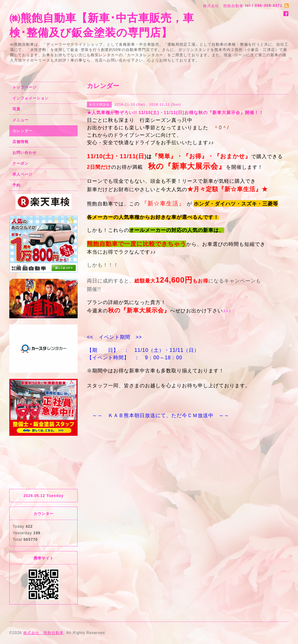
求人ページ (23, 174)
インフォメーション (31, 98)
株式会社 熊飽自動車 (43, 633)
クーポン (20, 163)
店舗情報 (20, 142)
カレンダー (23, 131)
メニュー (20, 120)
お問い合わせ (25, 153)
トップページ (25, 87)
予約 (16, 185)
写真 (16, 109)
